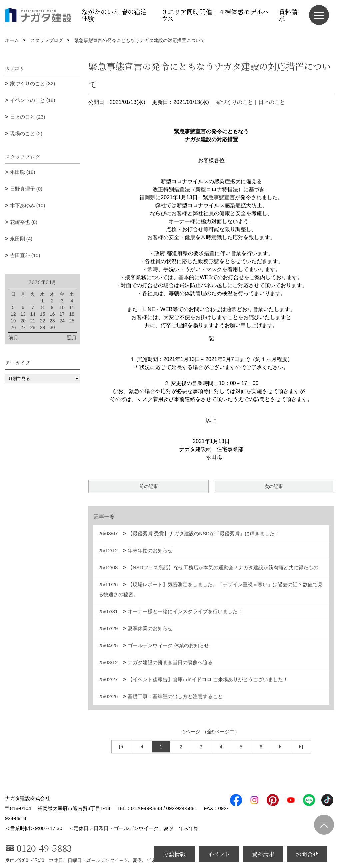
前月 (13, 338)
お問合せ (307, 854)
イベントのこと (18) (33, 100)
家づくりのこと (234, 102)
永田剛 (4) (21, 239)
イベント (219, 854)
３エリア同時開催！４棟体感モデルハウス (215, 15)
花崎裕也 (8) (24, 222)
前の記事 (149, 486)
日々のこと (272, 102)
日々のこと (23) (28, 117)
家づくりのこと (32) (33, 83)
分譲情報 (174, 854)
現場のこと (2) (26, 133)
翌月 (72, 338)
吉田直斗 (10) (25, 255)
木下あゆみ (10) (28, 205)
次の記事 (274, 486)
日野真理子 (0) (26, 189)
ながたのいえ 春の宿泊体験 (114, 15)
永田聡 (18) (23, 172)
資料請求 (288, 15)
